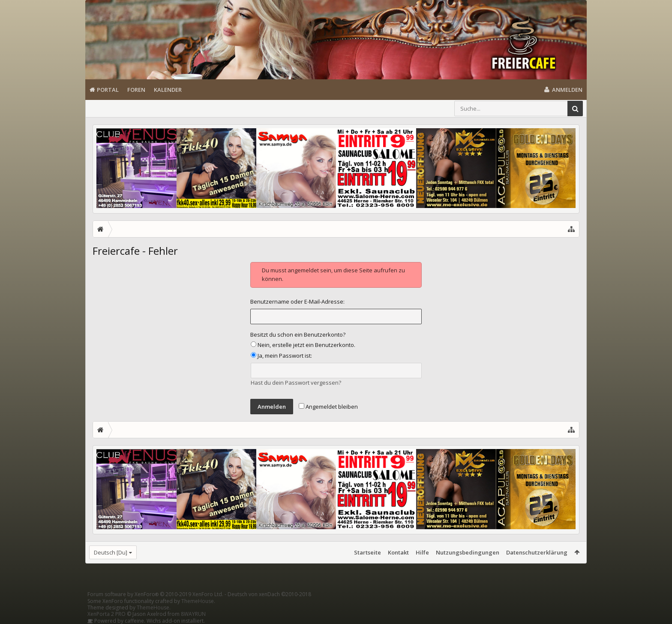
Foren (136, 90)
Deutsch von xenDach (269, 594)
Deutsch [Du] (111, 552)
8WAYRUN (193, 614)
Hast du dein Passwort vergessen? (296, 383)
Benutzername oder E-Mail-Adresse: (297, 301)
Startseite (367, 552)
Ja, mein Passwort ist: (281, 356)
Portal (108, 90)
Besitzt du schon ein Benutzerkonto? (298, 335)
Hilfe (422, 552)
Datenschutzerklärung (537, 552)
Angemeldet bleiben (328, 407)
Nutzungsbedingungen (468, 552)
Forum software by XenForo (155, 594)
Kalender (168, 90)
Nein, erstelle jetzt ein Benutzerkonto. (303, 345)
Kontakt (398, 552)
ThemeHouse (198, 601)
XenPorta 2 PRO (106, 614)
